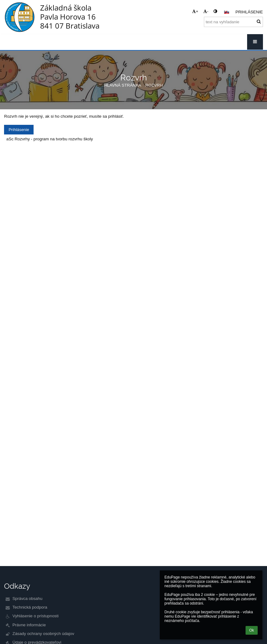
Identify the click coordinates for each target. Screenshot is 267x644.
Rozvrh (154, 85)
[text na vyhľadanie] (233, 22)
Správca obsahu (27, 599)
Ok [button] (252, 630)
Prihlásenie (249, 12)
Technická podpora (30, 607)
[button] (227, 12)
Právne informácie (29, 625)
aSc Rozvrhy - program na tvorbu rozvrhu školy (50, 139)
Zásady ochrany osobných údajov (43, 634)
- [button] (206, 11)
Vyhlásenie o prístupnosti (35, 616)
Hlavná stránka (123, 85)
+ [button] (195, 11)
